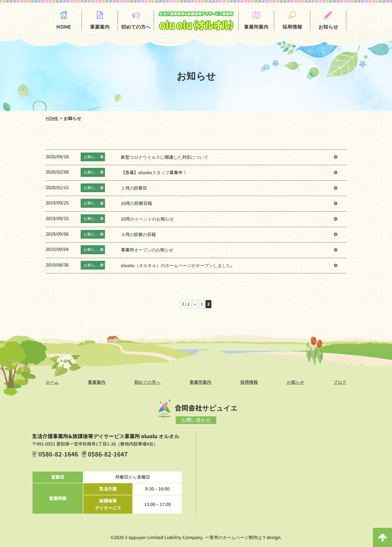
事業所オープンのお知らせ (147, 250)
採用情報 (292, 27)
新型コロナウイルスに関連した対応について (165, 157)
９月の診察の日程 (138, 235)
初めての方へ (136, 27)
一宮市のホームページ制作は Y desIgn (243, 537)
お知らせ (328, 27)
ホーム (52, 382)
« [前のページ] (195, 304)
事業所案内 (256, 27)
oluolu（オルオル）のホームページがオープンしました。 (178, 265)
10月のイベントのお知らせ (147, 219)
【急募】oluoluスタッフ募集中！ (154, 172)
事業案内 (100, 27)
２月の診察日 (134, 188)
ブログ (340, 382)
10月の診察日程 (136, 203)
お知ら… (91, 157)
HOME (64, 27)
